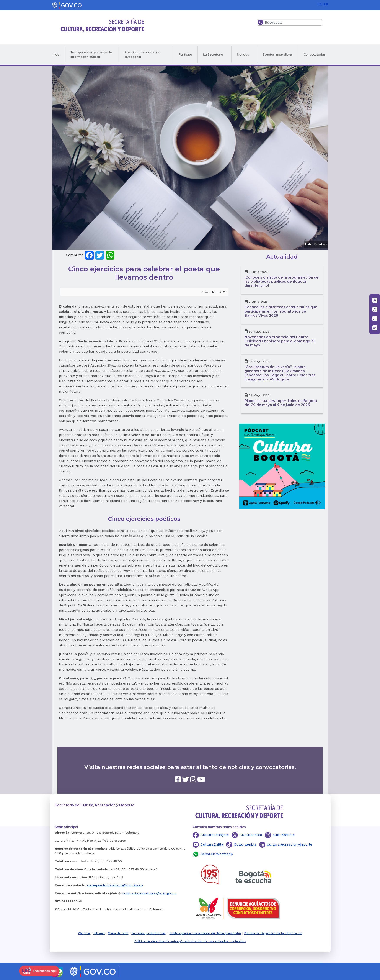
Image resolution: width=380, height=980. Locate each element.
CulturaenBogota (215, 835)
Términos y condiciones (148, 933)
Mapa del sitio (118, 933)
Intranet (99, 933)
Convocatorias (315, 54)
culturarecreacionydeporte (290, 844)
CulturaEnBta (212, 844)
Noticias (243, 54)
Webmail (84, 933)
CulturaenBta (251, 835)
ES (326, 4)
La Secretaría (213, 54)
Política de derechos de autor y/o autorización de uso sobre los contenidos (190, 941)
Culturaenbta (245, 844)
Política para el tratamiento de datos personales (205, 933)
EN (320, 4)
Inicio (56, 54)
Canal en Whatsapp (217, 854)
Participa (185, 54)
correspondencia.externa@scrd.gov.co (115, 885)
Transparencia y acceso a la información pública (91, 55)
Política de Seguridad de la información (273, 933)
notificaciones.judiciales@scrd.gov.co (150, 893)
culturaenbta (284, 835)
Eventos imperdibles (278, 54)
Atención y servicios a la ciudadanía (143, 55)
